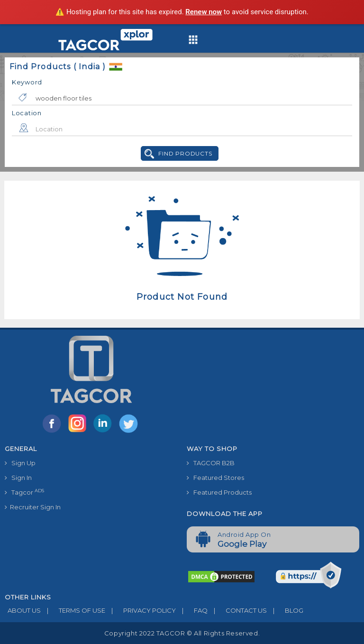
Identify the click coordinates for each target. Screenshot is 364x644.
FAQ (192, 610)
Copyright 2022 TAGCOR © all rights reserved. (182, 633)
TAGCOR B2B (211, 463)
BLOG (285, 610)
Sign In (18, 478)
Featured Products (219, 492)
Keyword (27, 82)
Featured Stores (215, 478)
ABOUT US (23, 610)
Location (27, 113)
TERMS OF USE (73, 610)
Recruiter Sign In (33, 507)
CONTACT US (237, 610)
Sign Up (20, 463)
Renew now (204, 12)
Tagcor (24, 492)
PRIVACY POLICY (141, 610)
